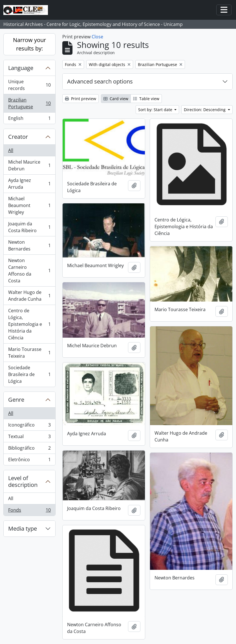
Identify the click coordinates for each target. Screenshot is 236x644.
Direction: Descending (205, 110)
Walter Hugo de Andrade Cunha (29, 296)
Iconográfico (29, 426)
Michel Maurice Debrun (29, 165)
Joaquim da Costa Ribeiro (29, 227)
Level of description (23, 481)
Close (97, 37)
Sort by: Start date (156, 110)
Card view (116, 99)
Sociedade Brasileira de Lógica (29, 374)
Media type (23, 528)
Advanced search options (100, 81)
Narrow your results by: (29, 44)
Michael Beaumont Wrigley (29, 205)
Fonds (29, 511)
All (11, 150)
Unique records (29, 85)
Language (21, 68)
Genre (16, 400)
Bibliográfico (29, 449)
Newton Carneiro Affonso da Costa (29, 271)
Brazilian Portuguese (29, 103)
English (29, 119)
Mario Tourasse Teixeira (29, 353)
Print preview (80, 99)
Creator (18, 137)
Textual (29, 438)
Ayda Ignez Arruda (29, 184)
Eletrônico (29, 461)
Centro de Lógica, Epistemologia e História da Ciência (29, 324)
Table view (146, 99)
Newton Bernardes (29, 245)
